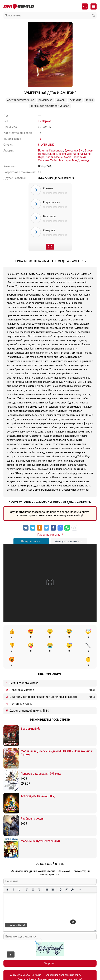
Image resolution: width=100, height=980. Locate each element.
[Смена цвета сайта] (85, 6)
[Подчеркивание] (19, 876)
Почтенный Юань (21, 690)
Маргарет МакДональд (74, 160)
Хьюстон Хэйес (48, 160)
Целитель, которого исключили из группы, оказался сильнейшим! (43, 684)
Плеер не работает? (50, 535)
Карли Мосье (54, 157)
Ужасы (61, 100)
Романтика (45, 100)
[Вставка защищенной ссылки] (72, 876)
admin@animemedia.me (64, 972)
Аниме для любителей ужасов (50, 106)
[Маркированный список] (47, 876)
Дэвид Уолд (75, 154)
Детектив (76, 100)
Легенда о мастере (22, 676)
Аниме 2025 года (20, 961)
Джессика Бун (74, 151)
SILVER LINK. (46, 145)
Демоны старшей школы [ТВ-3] (30, 697)
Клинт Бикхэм (57, 154)
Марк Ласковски (75, 157)
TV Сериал (45, 121)
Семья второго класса (24, 669)
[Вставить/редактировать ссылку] (66, 876)
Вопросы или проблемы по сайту (62, 961)
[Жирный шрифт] (7, 876)
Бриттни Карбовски (51, 151)
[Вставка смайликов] (60, 876)
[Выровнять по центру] (33, 876)
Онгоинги (37, 961)
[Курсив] (13, 876)
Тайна (89, 100)
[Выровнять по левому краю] (27, 876)
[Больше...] (80, 876)
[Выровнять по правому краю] (39, 876)
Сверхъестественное (21, 100)
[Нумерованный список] (53, 876)
